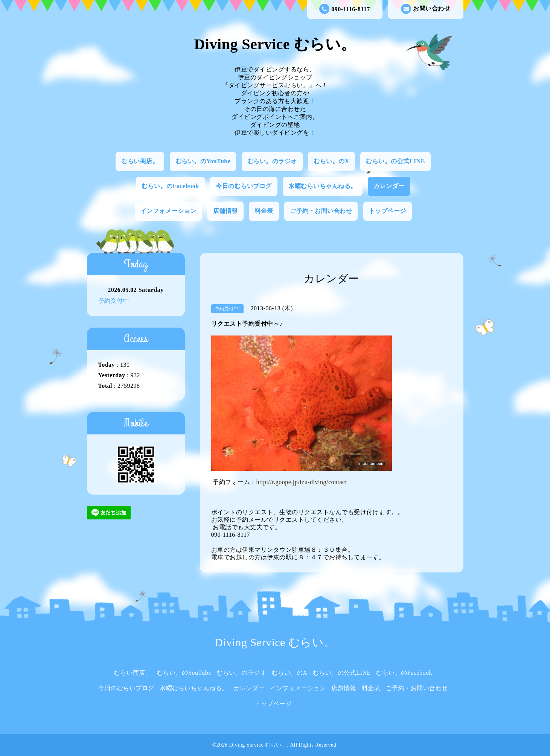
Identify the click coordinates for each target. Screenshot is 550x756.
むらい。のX (331, 161)
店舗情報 (225, 211)
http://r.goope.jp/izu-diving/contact (302, 482)
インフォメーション (168, 211)
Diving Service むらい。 (275, 44)
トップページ (388, 211)
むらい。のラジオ (272, 161)
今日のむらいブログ (244, 186)
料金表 (264, 211)
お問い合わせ (426, 9)
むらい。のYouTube (203, 161)
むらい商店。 (140, 161)
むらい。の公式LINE (395, 161)
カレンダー (389, 186)
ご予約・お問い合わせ (321, 211)
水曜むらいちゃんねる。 (323, 186)
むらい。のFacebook (170, 186)
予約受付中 (114, 301)
